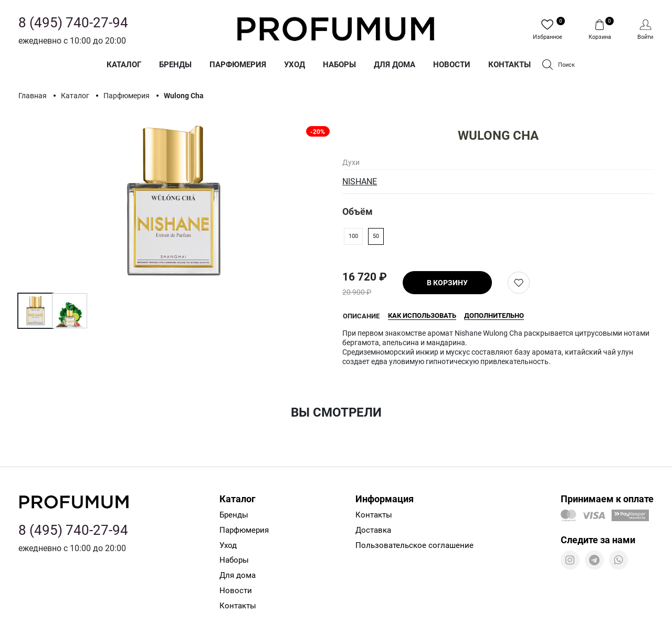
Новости (452, 65)
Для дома (395, 65)
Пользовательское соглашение (414, 545)
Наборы (339, 65)
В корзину (447, 283)
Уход (295, 65)
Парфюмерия (238, 65)
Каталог (124, 65)
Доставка (373, 530)
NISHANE (360, 182)
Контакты (510, 65)
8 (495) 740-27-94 (73, 23)
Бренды (175, 65)
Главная (33, 96)
